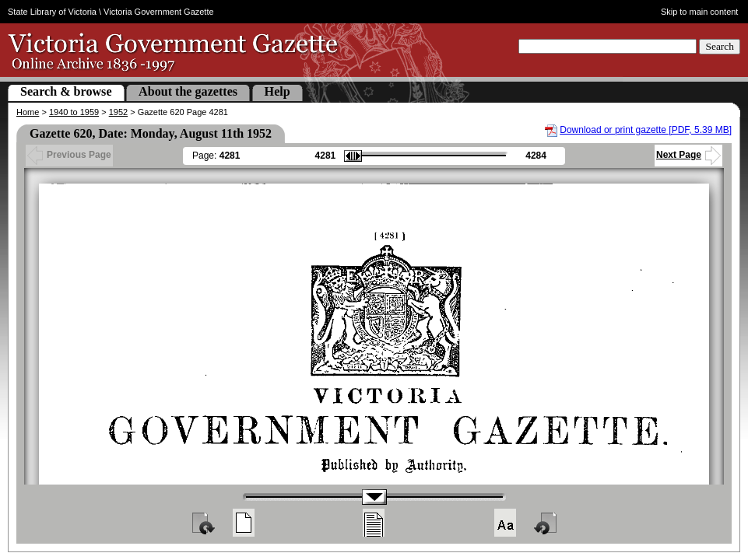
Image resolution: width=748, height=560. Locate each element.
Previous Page (69, 155)
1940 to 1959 (74, 112)
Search (720, 46)
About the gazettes (188, 91)
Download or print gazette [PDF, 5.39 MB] (646, 130)
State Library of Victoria (52, 12)
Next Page (688, 155)
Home (28, 112)
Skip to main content (700, 12)
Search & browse (66, 91)
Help (277, 91)
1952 (118, 112)
